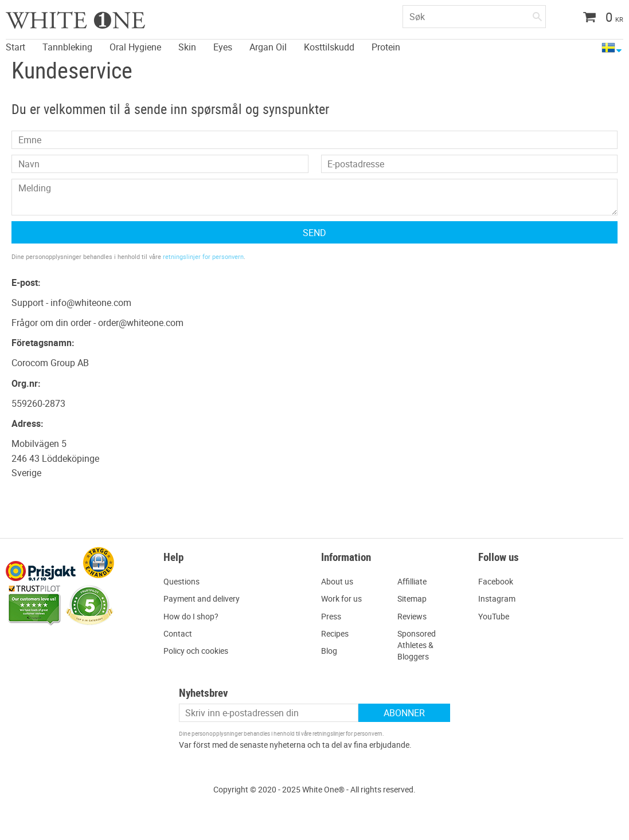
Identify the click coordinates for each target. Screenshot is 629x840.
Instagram (497, 598)
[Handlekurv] (599, 18)
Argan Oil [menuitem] (268, 47)
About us (337, 581)
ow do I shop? (194, 616)
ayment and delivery (204, 598)
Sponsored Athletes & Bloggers (417, 645)
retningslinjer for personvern (203, 256)
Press (331, 616)
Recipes (335, 633)
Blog (329, 651)
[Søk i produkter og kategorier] (474, 17)
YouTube (494, 616)
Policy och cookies (196, 651)
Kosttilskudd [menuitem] (329, 47)
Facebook (496, 581)
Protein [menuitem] (386, 47)
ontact (180, 633)
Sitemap (412, 598)
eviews (415, 616)
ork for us (345, 598)
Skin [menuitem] (187, 47)
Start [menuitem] (15, 47)
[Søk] (537, 14)
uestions (184, 581)
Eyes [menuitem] (223, 47)
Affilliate (412, 581)
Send (314, 233)
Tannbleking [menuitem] (67, 47)
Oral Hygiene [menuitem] (135, 47)
